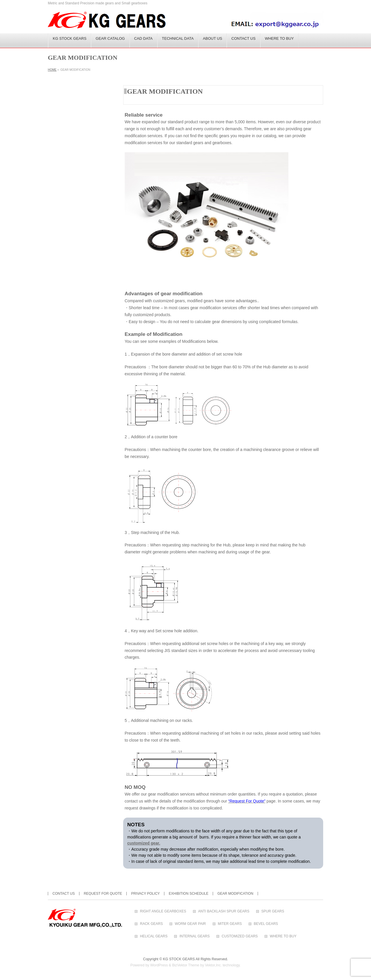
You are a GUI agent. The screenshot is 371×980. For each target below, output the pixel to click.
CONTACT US (64, 894)
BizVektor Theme (186, 965)
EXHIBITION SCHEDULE (189, 894)
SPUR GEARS (273, 911)
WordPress (159, 965)
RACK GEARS (151, 924)
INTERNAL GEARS (194, 936)
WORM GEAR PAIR (190, 924)
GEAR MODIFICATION (235, 894)
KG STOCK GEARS (179, 959)
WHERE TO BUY (283, 936)
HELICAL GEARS (154, 936)
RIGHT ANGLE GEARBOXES (163, 911)
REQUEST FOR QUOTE (103, 894)
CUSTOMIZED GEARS (240, 936)
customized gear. (144, 843)
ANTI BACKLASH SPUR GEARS (224, 911)
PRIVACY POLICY (145, 894)
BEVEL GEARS (266, 924)
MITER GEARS (230, 924)
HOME (52, 70)
